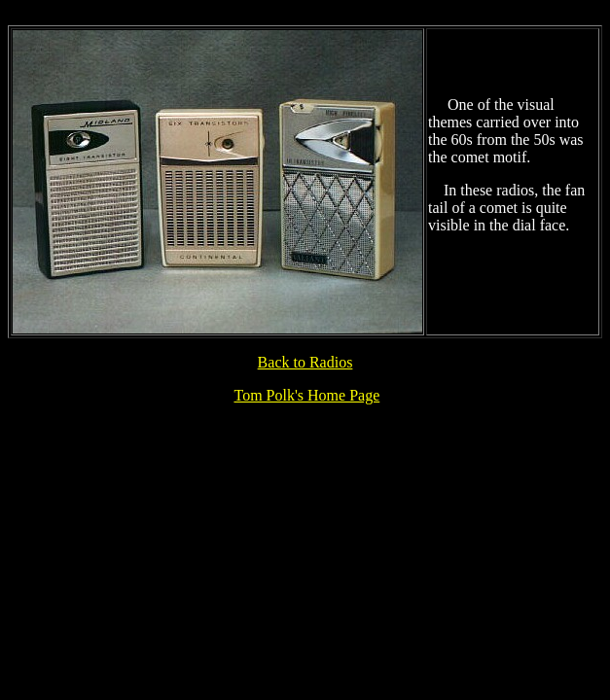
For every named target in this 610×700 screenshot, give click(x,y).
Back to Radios (305, 362)
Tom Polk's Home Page (306, 395)
